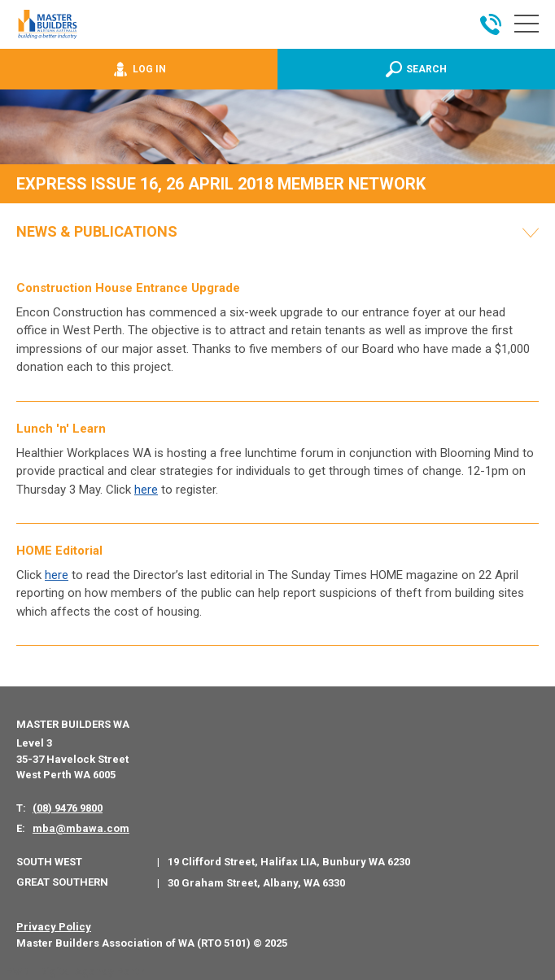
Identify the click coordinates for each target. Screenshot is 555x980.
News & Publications (97, 232)
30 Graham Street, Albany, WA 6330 (256, 883)
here (146, 490)
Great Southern (62, 882)
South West (49, 862)
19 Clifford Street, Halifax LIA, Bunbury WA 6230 (289, 862)
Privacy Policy (54, 927)
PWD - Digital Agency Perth (75, 971)
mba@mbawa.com (81, 828)
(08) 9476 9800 (68, 808)
